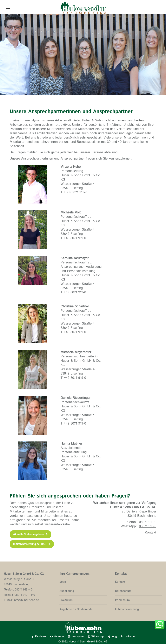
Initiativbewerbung (127, 609)
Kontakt (151, 532)
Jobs (63, 582)
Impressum (122, 600)
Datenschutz (123, 591)
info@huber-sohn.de (26, 600)
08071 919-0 (148, 526)
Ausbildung (67, 591)
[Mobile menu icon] (8, 7)
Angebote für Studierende (76, 609)
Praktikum (66, 600)
